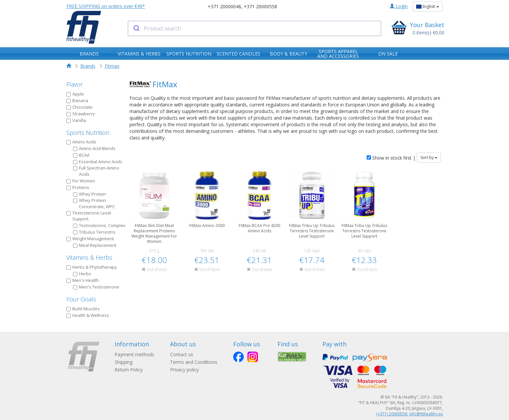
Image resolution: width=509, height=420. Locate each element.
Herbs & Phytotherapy (92, 267)
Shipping (124, 362)
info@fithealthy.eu (426, 414)
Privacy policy (184, 370)
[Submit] (136, 28)
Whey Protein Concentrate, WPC (94, 203)
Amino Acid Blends (94, 148)
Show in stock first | (391, 158)
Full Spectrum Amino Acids (96, 171)
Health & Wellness (88, 315)
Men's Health (83, 280)
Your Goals (81, 299)
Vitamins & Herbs (89, 257)
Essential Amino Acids (98, 162)
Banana (77, 100)
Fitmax (112, 66)
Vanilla (76, 120)
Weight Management (90, 239)
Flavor (74, 84)
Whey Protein (90, 194)
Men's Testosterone (96, 287)
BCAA (81, 155)
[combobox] (255, 28)
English (428, 6)
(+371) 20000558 (392, 414)
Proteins (78, 187)
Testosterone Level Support (89, 216)
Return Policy (129, 370)
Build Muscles (83, 309)
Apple (75, 94)
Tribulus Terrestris (94, 232)
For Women (81, 181)
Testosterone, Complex (99, 225)
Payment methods (134, 354)
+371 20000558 (260, 6)
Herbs (82, 274)
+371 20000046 (224, 6)
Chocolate (79, 107)
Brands (88, 66)
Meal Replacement (95, 245)
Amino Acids (81, 142)
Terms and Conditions (194, 362)
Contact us (182, 354)
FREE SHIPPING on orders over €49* (106, 6)
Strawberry (81, 114)
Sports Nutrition (88, 133)
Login (399, 6)
